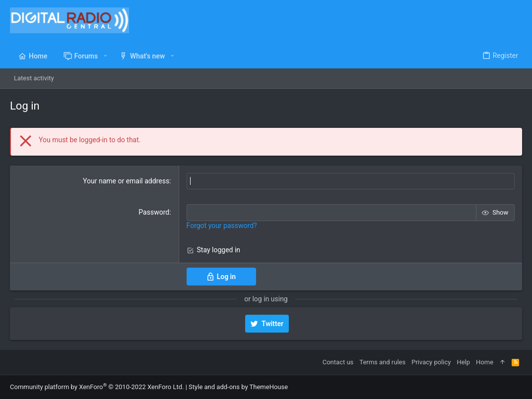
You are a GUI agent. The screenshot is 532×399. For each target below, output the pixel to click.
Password (154, 212)
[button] (105, 56)
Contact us (338, 362)
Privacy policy (431, 362)
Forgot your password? (222, 226)
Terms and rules (382, 362)
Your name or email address (126, 181)
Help (463, 362)
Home (485, 362)
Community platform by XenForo (97, 387)
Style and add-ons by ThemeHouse (238, 387)
